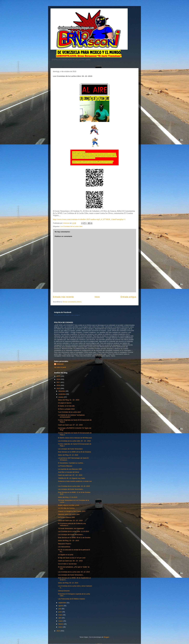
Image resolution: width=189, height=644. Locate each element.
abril (60, 618)
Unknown (60, 364)
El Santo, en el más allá (66, 406)
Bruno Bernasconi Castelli (62, 315)
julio (60, 609)
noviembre (62, 394)
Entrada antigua (128, 297)
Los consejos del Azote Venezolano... (71, 489)
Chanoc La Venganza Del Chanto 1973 (72, 511)
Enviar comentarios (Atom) (72, 302)
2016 (59, 385)
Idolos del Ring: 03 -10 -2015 (68, 583)
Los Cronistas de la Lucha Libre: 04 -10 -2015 (74, 572)
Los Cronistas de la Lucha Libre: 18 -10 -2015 (74, 486)
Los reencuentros (64, 547)
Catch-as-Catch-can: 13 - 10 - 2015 (70, 520)
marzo (61, 621)
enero (61, 627)
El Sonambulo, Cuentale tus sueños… (71, 463)
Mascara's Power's (64, 544)
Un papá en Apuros (65, 403)
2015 (59, 388)
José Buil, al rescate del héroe (68, 472)
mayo (61, 615)
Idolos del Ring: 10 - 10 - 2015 (68, 541)
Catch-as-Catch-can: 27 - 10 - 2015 (70, 425)
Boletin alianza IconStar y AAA (69, 505)
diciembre (62, 391)
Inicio (97, 297)
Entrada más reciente (63, 297)
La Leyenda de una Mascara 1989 (70, 469)
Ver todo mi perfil (60, 367)
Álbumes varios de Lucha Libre (69, 514)
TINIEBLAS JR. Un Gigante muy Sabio (71, 478)
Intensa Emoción (64, 591)
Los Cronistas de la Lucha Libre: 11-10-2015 (73, 531)
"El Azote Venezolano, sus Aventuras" (71, 528)
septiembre (63, 603)
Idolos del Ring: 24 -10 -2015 (68, 455)
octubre (61, 397)
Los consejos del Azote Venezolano (70, 449)
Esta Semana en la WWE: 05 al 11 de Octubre (74, 538)
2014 (59, 631)
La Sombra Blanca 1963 (66, 517)
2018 (59, 379)
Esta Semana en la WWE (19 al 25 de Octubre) (74, 452)
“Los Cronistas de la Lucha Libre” (70, 412)
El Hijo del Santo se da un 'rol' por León (72, 558)
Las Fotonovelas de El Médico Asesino (71, 599)
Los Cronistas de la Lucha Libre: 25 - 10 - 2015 (74, 441)
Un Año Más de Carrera (66, 508)
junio (60, 612)
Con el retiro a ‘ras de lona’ (67, 564)
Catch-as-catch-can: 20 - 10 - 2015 (70, 475)
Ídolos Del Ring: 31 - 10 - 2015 (69, 400)
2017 (59, 382)
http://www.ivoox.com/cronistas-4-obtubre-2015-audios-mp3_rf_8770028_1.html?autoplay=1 (89, 219)
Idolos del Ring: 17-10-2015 (68, 497)
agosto (61, 606)
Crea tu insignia (75, 315)
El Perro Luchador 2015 (66, 409)
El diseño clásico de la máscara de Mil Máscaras (75, 438)
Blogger (106, 637)
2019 (59, 376)
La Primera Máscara (65, 466)
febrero (61, 624)
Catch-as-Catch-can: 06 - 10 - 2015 (70, 561)
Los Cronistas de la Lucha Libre (71, 226)
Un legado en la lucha (66, 555)
